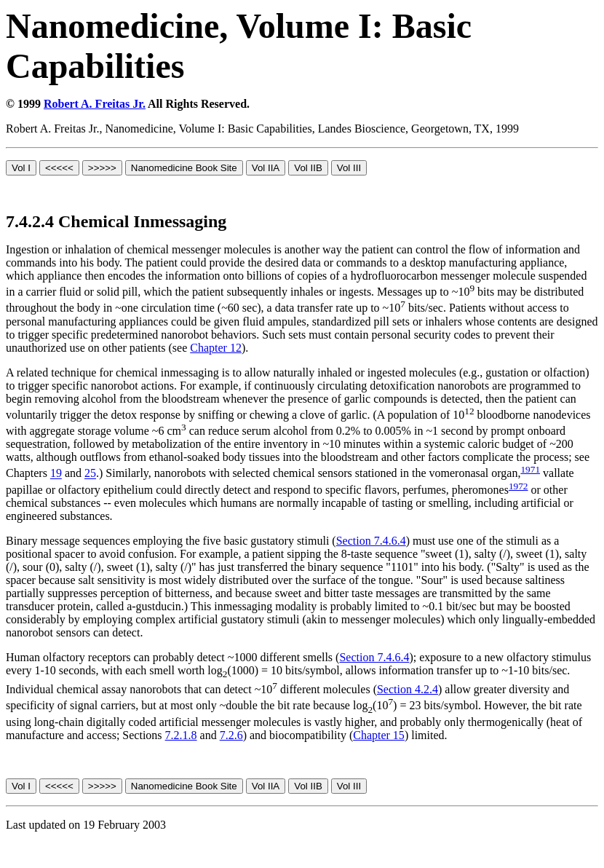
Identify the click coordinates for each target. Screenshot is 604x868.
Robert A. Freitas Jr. (95, 104)
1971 (530, 469)
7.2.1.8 (181, 735)
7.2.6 (231, 735)
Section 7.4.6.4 (371, 541)
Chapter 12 (216, 348)
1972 (518, 486)
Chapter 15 (379, 735)
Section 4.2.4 (408, 689)
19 (56, 474)
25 (90, 474)
